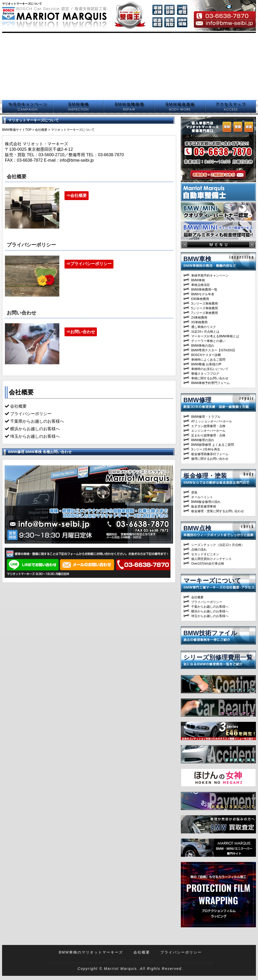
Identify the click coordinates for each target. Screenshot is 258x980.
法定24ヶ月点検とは (205, 332)
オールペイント (202, 497)
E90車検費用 (200, 299)
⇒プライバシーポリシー (89, 264)
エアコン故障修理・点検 (208, 426)
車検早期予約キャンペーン (210, 276)
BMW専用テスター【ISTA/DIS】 (214, 350)
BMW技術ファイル (210, 633)
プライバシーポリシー (207, 602)
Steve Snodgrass (74, 962)
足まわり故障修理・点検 (208, 435)
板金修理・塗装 (205, 476)
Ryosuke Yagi (203, 962)
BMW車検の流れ (203, 346)
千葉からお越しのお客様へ (210, 607)
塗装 (194, 492)
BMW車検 (197, 259)
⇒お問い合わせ (81, 332)
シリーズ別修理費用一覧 (218, 657)
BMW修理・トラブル (206, 417)
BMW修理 (197, 400)
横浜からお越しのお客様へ (35, 429)
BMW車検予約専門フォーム (210, 383)
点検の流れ (199, 550)
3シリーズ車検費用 (205, 304)
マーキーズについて (212, 581)
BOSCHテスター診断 (206, 355)
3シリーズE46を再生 (206, 449)
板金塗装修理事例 (204, 506)
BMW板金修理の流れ (206, 502)
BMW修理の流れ (203, 440)
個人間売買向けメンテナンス (211, 559)
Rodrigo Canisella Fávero (124, 962)
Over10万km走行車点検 (208, 564)
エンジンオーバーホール (208, 431)
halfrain (148, 960)
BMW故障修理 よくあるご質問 (213, 445)
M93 (123, 960)
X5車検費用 (199, 322)
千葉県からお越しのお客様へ (37, 421)
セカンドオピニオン (205, 554)
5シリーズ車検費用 (205, 308)
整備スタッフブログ (205, 374)
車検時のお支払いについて (210, 369)
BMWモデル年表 (203, 294)
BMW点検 (197, 528)
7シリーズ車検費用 (205, 313)
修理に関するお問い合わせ (210, 459)
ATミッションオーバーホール (212, 421)
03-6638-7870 (111, 155)
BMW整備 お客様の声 (206, 364)
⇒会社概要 (76, 196)
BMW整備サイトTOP (17, 130)
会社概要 (41, 130)
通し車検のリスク (204, 327)
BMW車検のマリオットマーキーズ (91, 952)
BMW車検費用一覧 (204, 290)
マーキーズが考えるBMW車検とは (215, 336)
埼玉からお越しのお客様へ (35, 436)
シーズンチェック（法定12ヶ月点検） (218, 545)
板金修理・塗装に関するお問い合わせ (218, 511)
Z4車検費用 (199, 318)
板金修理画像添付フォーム (210, 454)
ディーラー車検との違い (208, 341)
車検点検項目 (200, 285)
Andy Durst (168, 962)
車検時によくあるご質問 (208, 360)
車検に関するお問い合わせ (210, 378)
